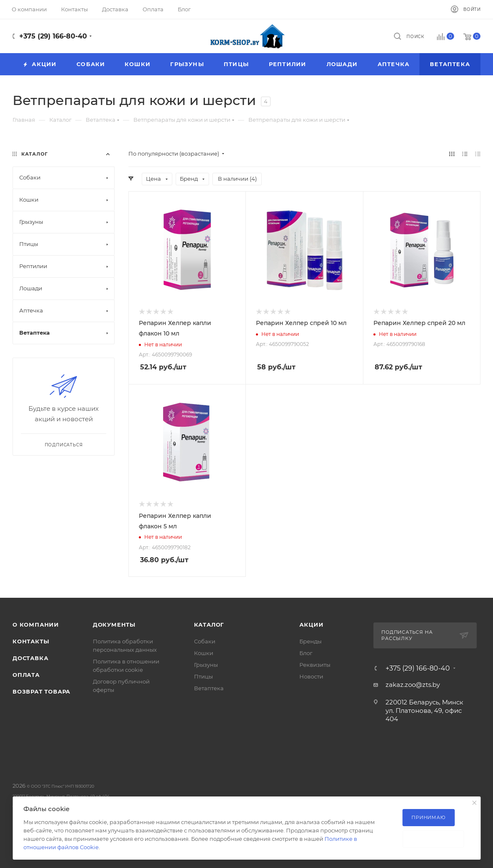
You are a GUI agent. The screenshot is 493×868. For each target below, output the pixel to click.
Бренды (310, 641)
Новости (311, 676)
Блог (306, 653)
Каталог (209, 625)
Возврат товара (41, 691)
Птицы (203, 676)
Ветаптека (209, 688)
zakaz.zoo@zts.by (413, 685)
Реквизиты (315, 665)
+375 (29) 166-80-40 (53, 36)
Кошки (204, 653)
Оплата (26, 675)
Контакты (31, 641)
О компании (36, 625)
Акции (311, 625)
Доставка (30, 658)
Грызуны (206, 665)
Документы (114, 625)
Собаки (205, 641)
